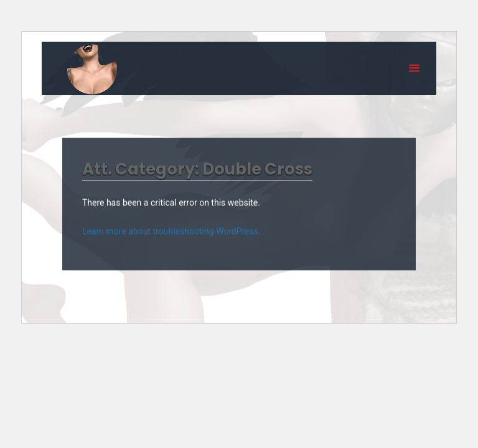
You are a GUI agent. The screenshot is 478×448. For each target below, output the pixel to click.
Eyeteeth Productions (92, 69)
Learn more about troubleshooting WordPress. (171, 231)
